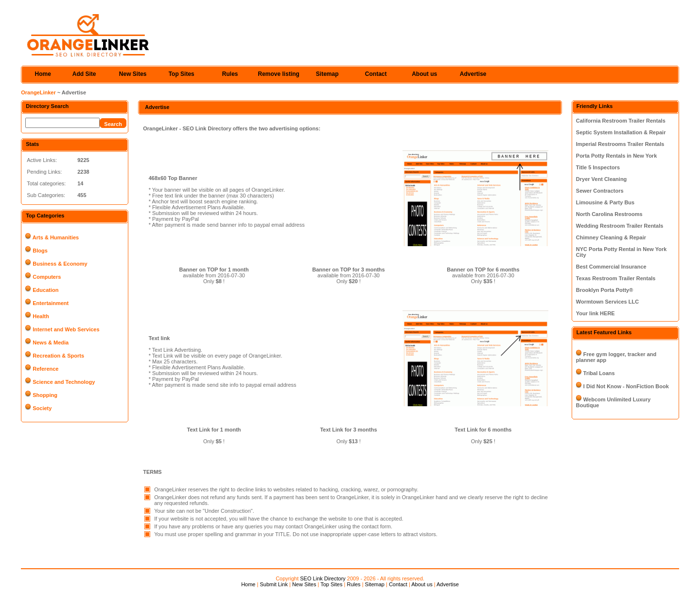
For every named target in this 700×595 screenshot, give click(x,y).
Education (45, 290)
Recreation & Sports (58, 356)
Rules (230, 74)
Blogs (40, 251)
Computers (47, 277)
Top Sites (182, 74)
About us (424, 74)
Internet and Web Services (66, 329)
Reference (45, 369)
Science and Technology (64, 382)
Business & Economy (60, 264)
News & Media (51, 343)
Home (43, 74)
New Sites (133, 74)
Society (42, 408)
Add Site (84, 74)
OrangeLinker (38, 92)
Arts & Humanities (56, 237)
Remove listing (279, 74)
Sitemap (327, 74)
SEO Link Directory (323, 578)
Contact (376, 74)
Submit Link (273, 584)
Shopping (45, 395)
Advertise (473, 74)
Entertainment (51, 303)
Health (41, 316)
